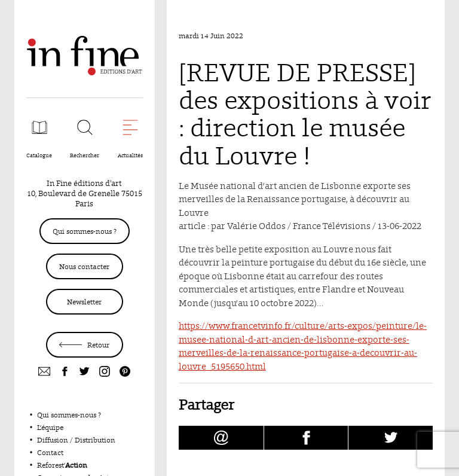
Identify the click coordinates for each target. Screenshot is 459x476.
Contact (50, 452)
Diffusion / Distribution (76, 440)
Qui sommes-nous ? (85, 231)
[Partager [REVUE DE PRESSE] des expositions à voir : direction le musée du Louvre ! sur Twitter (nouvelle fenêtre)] (391, 438)
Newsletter (84, 302)
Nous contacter (84, 266)
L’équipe (50, 427)
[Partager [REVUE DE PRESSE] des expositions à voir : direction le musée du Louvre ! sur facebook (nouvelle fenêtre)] (306, 438)
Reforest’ (62, 465)
